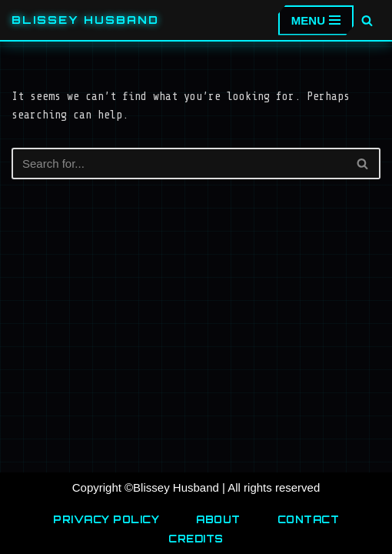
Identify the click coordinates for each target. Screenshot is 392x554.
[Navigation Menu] (316, 20)
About (218, 519)
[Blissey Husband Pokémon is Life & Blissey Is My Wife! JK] (85, 20)
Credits (196, 539)
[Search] (367, 20)
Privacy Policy (106, 519)
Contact (309, 519)
